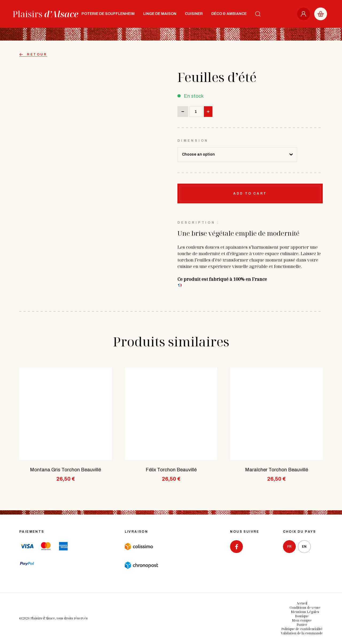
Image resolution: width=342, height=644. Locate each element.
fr (289, 547)
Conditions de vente (305, 608)
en (304, 547)
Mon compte (302, 620)
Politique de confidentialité (302, 629)
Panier (302, 625)
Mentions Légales (305, 612)
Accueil (302, 603)
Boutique (302, 616)
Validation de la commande (302, 633)
